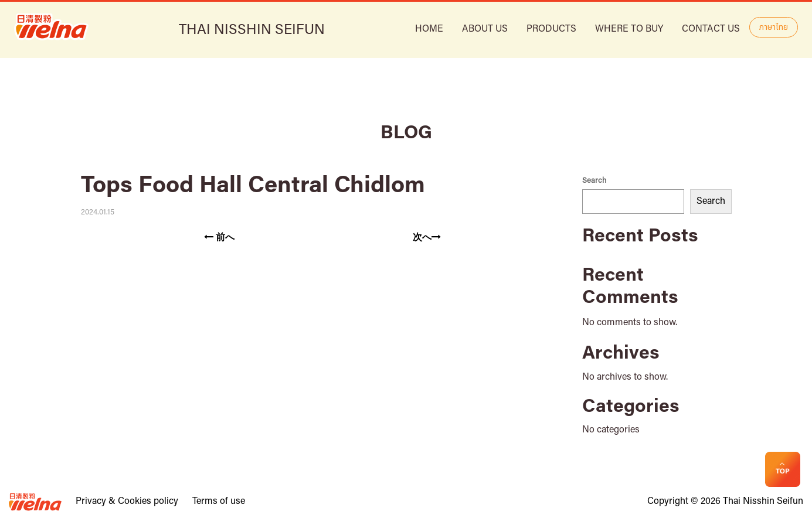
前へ (219, 237)
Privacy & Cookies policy (127, 502)
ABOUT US (485, 29)
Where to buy (629, 29)
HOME (429, 29)
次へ (427, 237)
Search (594, 181)
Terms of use (219, 502)
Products (551, 29)
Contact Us (711, 29)
